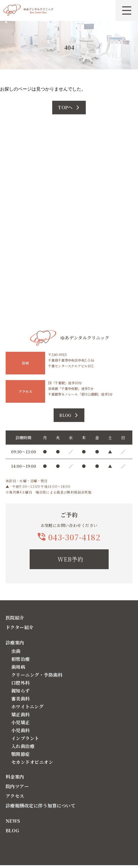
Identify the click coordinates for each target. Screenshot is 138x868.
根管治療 (21, 659)
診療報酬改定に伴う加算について (40, 806)
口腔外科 (21, 683)
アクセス (15, 796)
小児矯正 (21, 722)
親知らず (21, 691)
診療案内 (15, 643)
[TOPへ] (69, 108)
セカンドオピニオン (32, 762)
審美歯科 (21, 699)
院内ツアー (17, 786)
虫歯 (16, 651)
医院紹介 (15, 618)
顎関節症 (21, 754)
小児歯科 (21, 730)
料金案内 (15, 777)
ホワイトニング (27, 707)
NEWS (13, 821)
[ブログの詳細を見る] (69, 415)
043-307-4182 (74, 537)
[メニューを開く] (127, 10)
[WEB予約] (69, 559)
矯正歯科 (21, 714)
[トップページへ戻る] (28, 11)
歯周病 (18, 667)
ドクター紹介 (20, 627)
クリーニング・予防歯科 (37, 675)
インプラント (25, 738)
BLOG (12, 831)
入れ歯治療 (23, 746)
